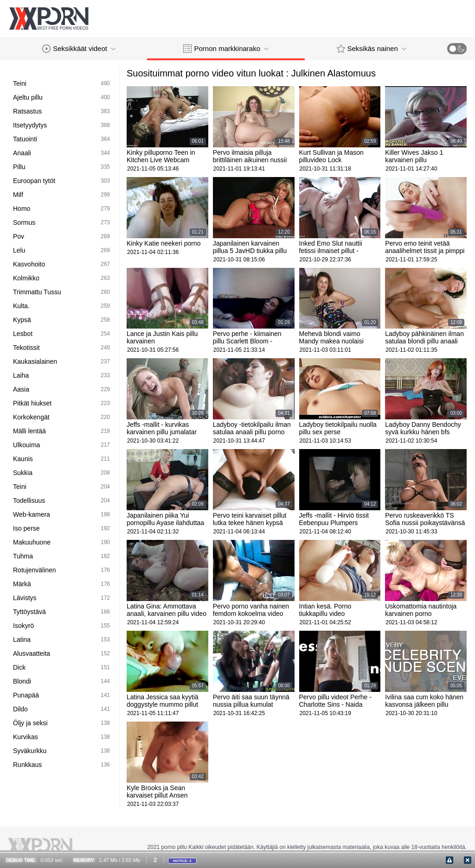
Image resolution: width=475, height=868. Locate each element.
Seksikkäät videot (79, 49)
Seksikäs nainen (372, 49)
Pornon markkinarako (226, 49)
